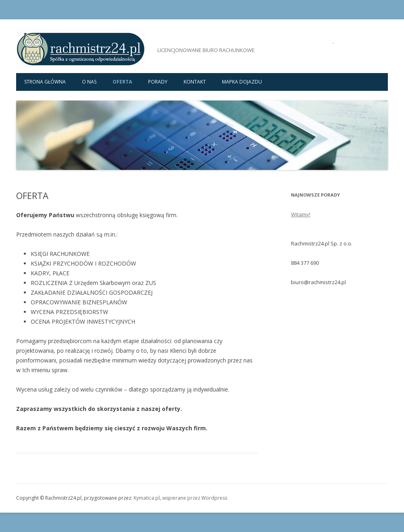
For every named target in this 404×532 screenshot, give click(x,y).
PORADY (158, 82)
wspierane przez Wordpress (195, 498)
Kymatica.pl (147, 498)
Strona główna (45, 82)
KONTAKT (195, 82)
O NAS (89, 82)
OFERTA (122, 82)
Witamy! (301, 214)
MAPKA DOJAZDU (242, 82)
